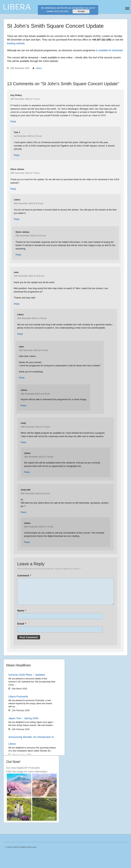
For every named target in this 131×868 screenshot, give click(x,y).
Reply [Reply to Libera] (17, 219)
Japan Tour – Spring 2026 (23, 718)
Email (22, 624)
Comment (24, 575)
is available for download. (110, 50)
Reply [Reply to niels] (17, 304)
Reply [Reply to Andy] (23, 442)
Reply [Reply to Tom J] (17, 155)
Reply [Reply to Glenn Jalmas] (13, 189)
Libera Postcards (18, 696)
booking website (16, 43)
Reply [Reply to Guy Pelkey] (13, 121)
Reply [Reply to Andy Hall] (23, 512)
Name (22, 611)
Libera (39, 68)
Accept (81, 11)
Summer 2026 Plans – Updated (27, 675)
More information (62, 11)
